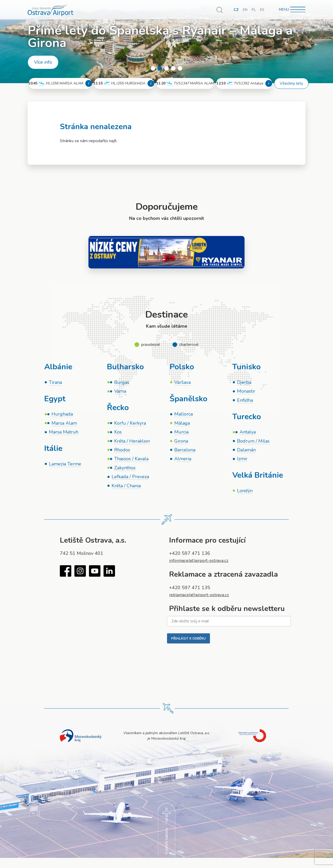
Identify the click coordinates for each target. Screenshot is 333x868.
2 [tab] (160, 68)
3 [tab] (166, 68)
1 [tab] (153, 68)
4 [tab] (173, 68)
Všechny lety (291, 83)
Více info (43, 62)
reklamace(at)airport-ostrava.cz (202, 598)
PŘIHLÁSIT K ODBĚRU (188, 642)
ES (262, 10)
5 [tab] (180, 68)
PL (254, 10)
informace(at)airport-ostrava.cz (201, 564)
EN (245, 10)
